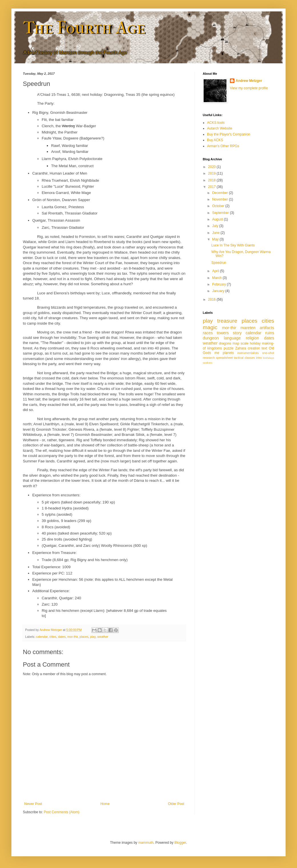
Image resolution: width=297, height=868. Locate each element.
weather (103, 637)
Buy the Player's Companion (229, 134)
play (93, 637)
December (221, 193)
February (219, 284)
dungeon (211, 338)
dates (62, 637)
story (237, 333)
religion (252, 338)
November (221, 199)
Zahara (241, 348)
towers (223, 333)
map (236, 343)
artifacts (267, 328)
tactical (239, 358)
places (84, 637)
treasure (227, 321)
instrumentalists (248, 353)
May (216, 239)
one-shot (268, 353)
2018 (212, 180)
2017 (212, 187)
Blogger (180, 843)
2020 (212, 167)
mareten (248, 328)
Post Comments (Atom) (62, 812)
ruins (270, 333)
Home (105, 804)
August (218, 219)
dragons (225, 343)
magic (210, 327)
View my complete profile (249, 88)
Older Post (176, 804)
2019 (212, 173)
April (216, 271)
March (217, 278)
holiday (255, 343)
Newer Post (33, 804)
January (219, 291)
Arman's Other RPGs (223, 146)
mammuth (146, 843)
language (232, 338)
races (208, 333)
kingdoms (215, 348)
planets (228, 353)
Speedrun (219, 263)
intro (259, 358)
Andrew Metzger (249, 81)
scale (244, 343)
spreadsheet (224, 358)
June (216, 233)
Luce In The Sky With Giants (233, 245)
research (209, 358)
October (219, 206)
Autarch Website (220, 128)
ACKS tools (216, 123)
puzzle (229, 348)
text (264, 348)
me (217, 353)
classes (250, 358)
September (221, 213)
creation (254, 348)
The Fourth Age (84, 28)
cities (53, 637)
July (216, 226)
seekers (208, 363)
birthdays (269, 358)
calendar (42, 637)
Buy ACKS (215, 140)
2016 (212, 300)
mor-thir (73, 637)
